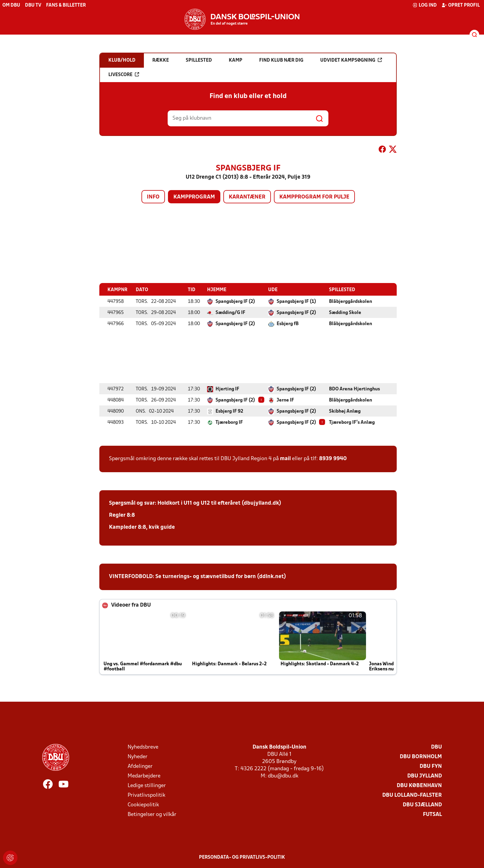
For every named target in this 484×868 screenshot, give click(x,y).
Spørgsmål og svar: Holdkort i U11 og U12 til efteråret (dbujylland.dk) (195, 503)
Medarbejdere (144, 776)
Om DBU (11, 5)
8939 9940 (333, 459)
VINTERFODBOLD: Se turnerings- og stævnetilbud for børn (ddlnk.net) (197, 576)
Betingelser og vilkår (152, 814)
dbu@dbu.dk (283, 776)
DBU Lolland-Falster (412, 795)
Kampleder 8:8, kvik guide (142, 527)
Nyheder (138, 757)
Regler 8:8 (122, 515)
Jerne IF (285, 400)
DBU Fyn (431, 766)
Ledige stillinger (147, 785)
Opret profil (461, 5)
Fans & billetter (66, 5)
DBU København (419, 785)
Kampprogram (194, 197)
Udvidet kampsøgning (351, 60)
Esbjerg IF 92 (229, 411)
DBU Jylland (425, 776)
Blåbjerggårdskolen (351, 301)
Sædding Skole (345, 312)
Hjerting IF (227, 389)
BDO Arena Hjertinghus (354, 389)
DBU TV (33, 5)
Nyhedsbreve (143, 747)
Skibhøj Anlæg (345, 411)
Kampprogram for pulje (314, 197)
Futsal (432, 814)
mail (285, 459)
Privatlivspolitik (146, 795)
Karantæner (247, 197)
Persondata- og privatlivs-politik (242, 857)
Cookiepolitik (143, 805)
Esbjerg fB (288, 324)
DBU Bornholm (421, 757)
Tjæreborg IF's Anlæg (352, 422)
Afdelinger (140, 766)
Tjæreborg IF (229, 422)
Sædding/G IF (230, 312)
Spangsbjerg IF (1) (296, 301)
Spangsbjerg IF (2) (235, 301)
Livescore (124, 75)
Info (153, 197)
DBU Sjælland (422, 805)
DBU (436, 747)
